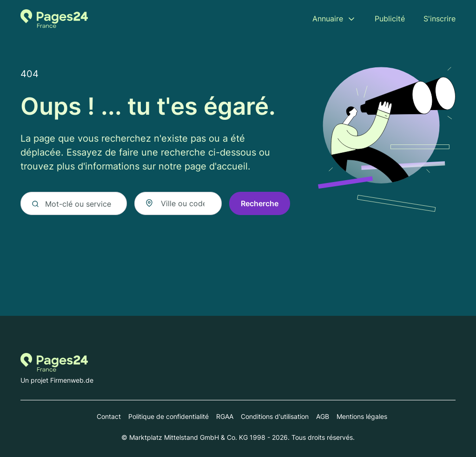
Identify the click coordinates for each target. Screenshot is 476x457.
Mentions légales (362, 416)
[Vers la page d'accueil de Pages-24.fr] (54, 19)
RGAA (225, 416)
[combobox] (178, 203)
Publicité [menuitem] (390, 19)
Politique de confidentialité (169, 416)
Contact (109, 416)
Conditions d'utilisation (275, 416)
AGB (323, 416)
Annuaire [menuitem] (328, 19)
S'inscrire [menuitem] (440, 19)
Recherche (260, 203)
